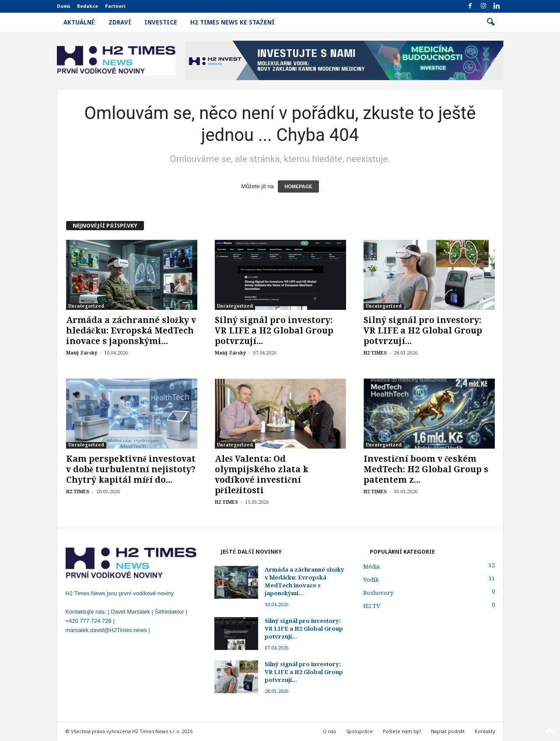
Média (371, 567)
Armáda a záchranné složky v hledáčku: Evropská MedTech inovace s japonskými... (131, 331)
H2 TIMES (375, 353)
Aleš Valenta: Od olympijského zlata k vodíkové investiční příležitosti (262, 475)
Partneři (115, 6)
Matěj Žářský (82, 353)
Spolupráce (359, 731)
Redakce (87, 6)
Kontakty (485, 731)
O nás (329, 731)
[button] (490, 22)
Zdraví (120, 22)
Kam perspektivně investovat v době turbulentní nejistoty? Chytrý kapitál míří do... (131, 469)
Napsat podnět (448, 731)
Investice (161, 22)
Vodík (371, 580)
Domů (64, 6)
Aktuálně (79, 22)
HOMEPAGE (298, 186)
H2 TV (372, 606)
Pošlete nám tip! (402, 731)
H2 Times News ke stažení (233, 22)
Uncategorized (86, 306)
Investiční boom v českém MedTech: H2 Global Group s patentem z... (426, 469)
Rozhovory (378, 593)
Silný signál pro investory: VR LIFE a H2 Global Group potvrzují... (274, 331)
